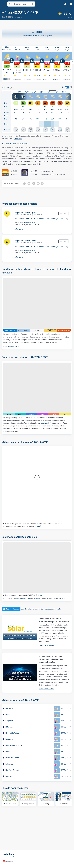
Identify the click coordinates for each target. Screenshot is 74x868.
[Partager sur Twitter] (34, 183)
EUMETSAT (37, 598)
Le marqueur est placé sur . (24, 595)
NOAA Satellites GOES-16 (23, 598)
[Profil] (65, 4)
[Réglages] (71, 4)
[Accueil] (9, 854)
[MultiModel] (64, 798)
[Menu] (3, 4)
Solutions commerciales (13, 865)
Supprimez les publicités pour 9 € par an (37, 33)
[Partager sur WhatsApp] (24, 183)
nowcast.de (45, 422)
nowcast (63, 598)
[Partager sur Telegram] (39, 183)
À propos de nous (34, 865)
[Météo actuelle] (65, 14)
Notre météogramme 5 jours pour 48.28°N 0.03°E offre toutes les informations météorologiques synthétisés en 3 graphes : (34, 524)
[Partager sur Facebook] (29, 183)
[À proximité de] (33, 4)
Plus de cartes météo (11, 346)
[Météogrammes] (28, 798)
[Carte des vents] (10, 798)
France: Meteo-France (27, 222)
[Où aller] (46, 798)
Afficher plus (19, 228)
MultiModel (18, 138)
